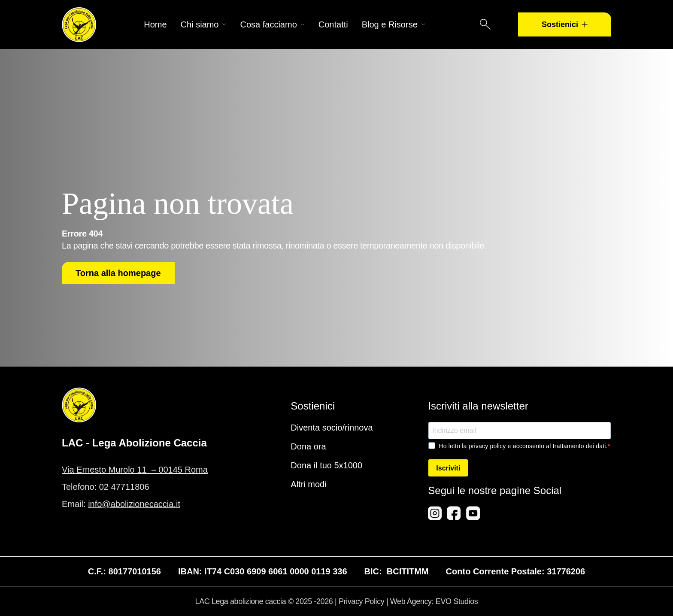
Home (155, 24)
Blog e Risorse (394, 24)
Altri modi (308, 484)
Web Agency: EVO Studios (434, 601)
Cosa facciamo (272, 24)
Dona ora (308, 446)
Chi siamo (204, 24)
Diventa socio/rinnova (332, 428)
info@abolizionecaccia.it (134, 504)
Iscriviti (448, 468)
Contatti (333, 24)
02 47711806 (124, 487)
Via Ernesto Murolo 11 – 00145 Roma (135, 470)
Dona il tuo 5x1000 (326, 465)
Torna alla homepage (118, 273)
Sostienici (565, 24)
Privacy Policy (361, 601)
